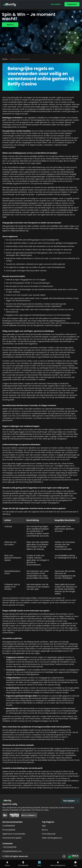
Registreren (72, 4)
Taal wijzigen (69, 801)
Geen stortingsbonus (52, 838)
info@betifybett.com (12, 851)
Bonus (45, 830)
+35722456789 (9, 847)
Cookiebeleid (9, 826)
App (44, 826)
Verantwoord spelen (12, 838)
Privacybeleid (9, 830)
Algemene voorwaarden (14, 834)
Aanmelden (56, 4)
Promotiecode (49, 834)
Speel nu (10, 25)
